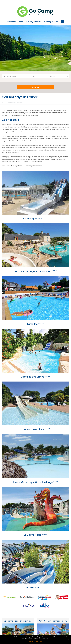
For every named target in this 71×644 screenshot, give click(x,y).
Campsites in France (15, 22)
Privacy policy (38, 641)
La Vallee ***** (35, 324)
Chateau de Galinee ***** (35, 429)
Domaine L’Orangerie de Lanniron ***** (35, 271)
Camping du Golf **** (35, 218)
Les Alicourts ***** (35, 587)
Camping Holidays (51, 22)
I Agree (31, 641)
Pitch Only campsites (34, 22)
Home (4, 103)
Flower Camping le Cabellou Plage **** (36, 482)
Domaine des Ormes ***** (36, 377)
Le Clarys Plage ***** (35, 535)
